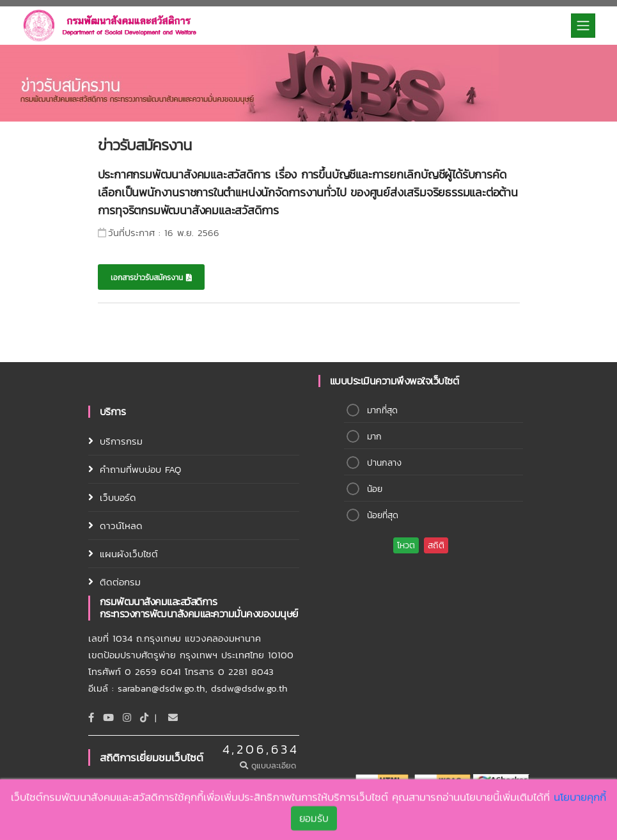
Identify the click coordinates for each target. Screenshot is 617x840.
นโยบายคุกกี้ (580, 798)
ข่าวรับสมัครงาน (144, 145)
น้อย (375, 489)
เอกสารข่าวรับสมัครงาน (151, 278)
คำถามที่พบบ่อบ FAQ (140, 469)
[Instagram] (127, 717)
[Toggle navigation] (583, 26)
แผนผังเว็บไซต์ (129, 554)
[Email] (173, 717)
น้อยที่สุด (383, 515)
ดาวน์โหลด (121, 526)
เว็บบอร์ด (118, 497)
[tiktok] (144, 717)
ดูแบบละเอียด (269, 765)
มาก (374, 437)
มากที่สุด (382, 410)
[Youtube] (108, 717)
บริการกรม (121, 441)
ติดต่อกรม (120, 582)
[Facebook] (91, 717)
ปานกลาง (384, 463)
